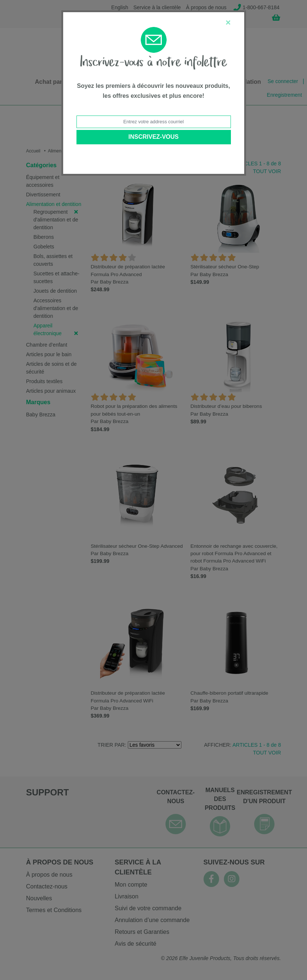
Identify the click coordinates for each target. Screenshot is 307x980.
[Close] (228, 23)
